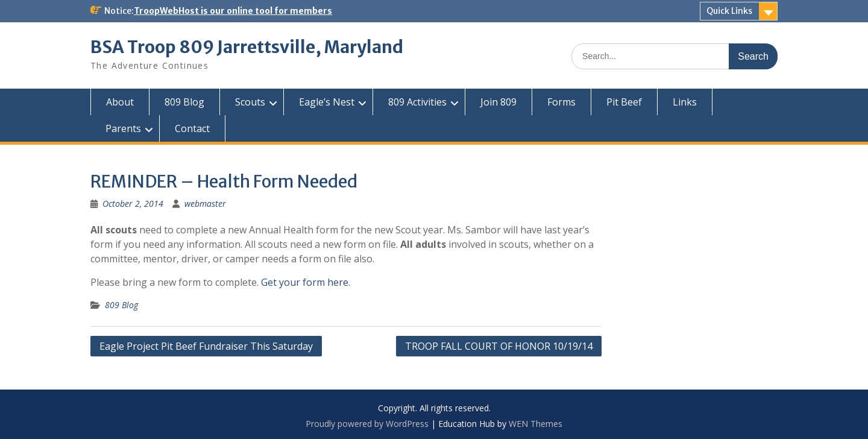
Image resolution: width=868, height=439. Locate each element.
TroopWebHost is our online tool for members (233, 11)
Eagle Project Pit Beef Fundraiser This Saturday (206, 346)
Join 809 (498, 102)
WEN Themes (536, 424)
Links (685, 102)
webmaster (205, 204)
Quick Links (729, 11)
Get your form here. (306, 282)
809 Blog (184, 102)
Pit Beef (624, 102)
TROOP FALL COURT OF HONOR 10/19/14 (499, 346)
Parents (123, 128)
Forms (561, 102)
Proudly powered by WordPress (367, 424)
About (120, 102)
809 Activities (417, 102)
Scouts (250, 102)
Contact (192, 128)
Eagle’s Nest (327, 102)
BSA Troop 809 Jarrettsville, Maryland (247, 47)
